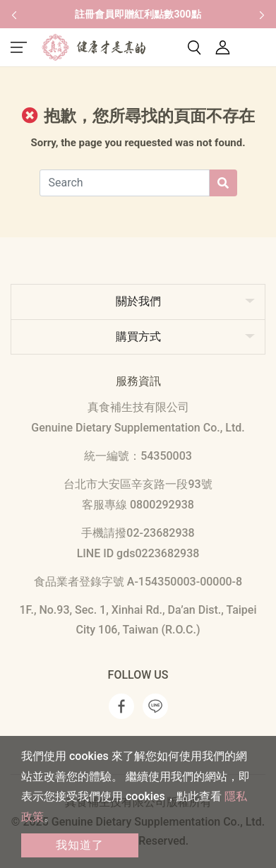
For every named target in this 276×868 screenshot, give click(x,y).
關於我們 (138, 301)
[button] (14, 14)
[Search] (125, 183)
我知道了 (80, 845)
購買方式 (138, 337)
